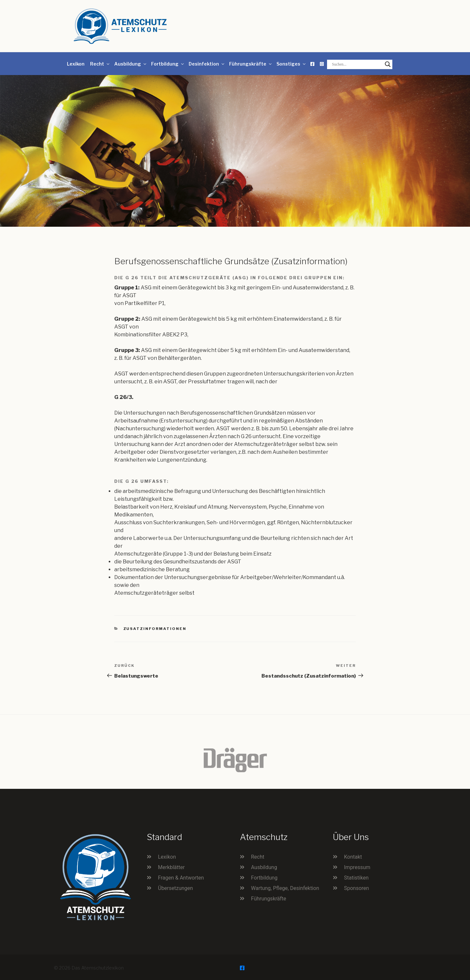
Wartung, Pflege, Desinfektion (285, 888)
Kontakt (353, 857)
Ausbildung (131, 64)
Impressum (357, 867)
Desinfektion (207, 64)
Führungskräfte (251, 64)
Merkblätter (171, 867)
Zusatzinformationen (155, 629)
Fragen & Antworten (181, 878)
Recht (100, 64)
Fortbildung (168, 64)
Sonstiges (291, 64)
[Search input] (357, 64)
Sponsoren (356, 888)
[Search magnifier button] (388, 64)
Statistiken (356, 878)
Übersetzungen (175, 888)
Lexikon (76, 64)
